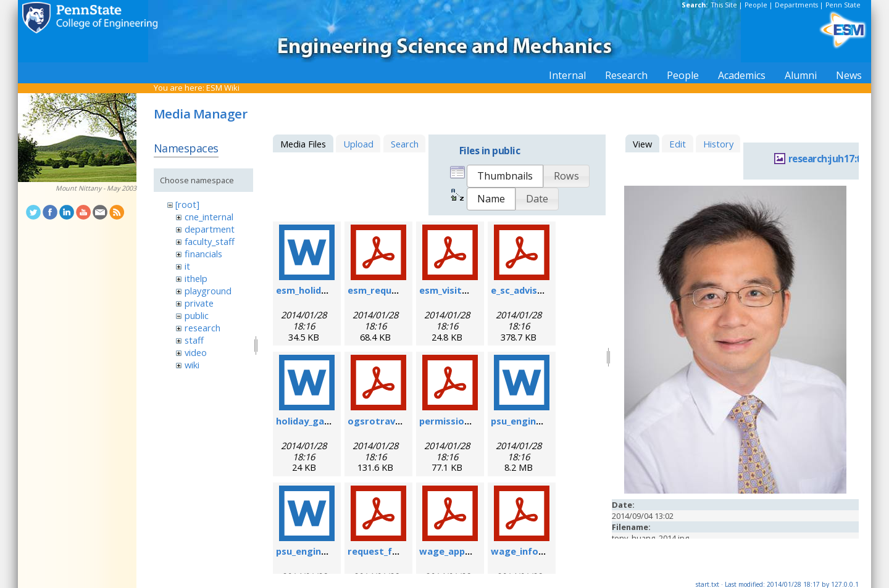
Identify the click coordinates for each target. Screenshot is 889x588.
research (202, 328)
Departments (796, 5)
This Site (724, 5)
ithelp (196, 278)
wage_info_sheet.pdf (539, 551)
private (199, 303)
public (197, 315)
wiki (192, 365)
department (210, 229)
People (756, 5)
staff (194, 340)
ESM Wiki (223, 88)
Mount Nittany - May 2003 (96, 188)
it (187, 266)
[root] (187, 204)
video (196, 352)
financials (203, 254)
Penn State (843, 5)
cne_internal (209, 217)
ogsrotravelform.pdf (396, 421)
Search (405, 144)
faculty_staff (210, 241)
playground (208, 291)
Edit (678, 144)
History (718, 144)
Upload (358, 144)
